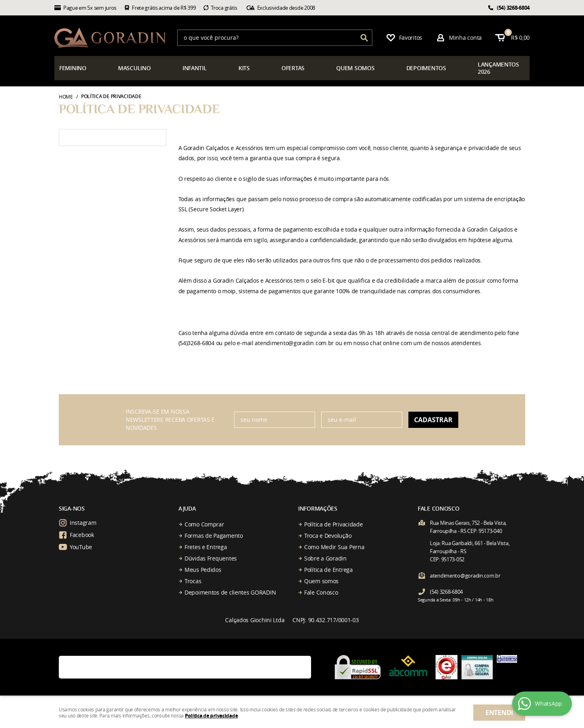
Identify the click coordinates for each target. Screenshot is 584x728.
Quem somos (321, 581)
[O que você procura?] (364, 38)
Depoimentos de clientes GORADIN (230, 592)
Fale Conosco (321, 592)
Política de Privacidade (334, 524)
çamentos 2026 (498, 68)
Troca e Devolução (328, 536)
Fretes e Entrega (206, 547)
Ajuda (187, 508)
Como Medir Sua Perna (334, 547)
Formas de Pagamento (214, 536)
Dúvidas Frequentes (211, 558)
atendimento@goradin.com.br (465, 576)
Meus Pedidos (203, 570)
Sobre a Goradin (325, 558)
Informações (318, 508)
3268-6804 (513, 8)
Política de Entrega (328, 570)
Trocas (193, 581)
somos (355, 68)
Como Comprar (204, 524)
